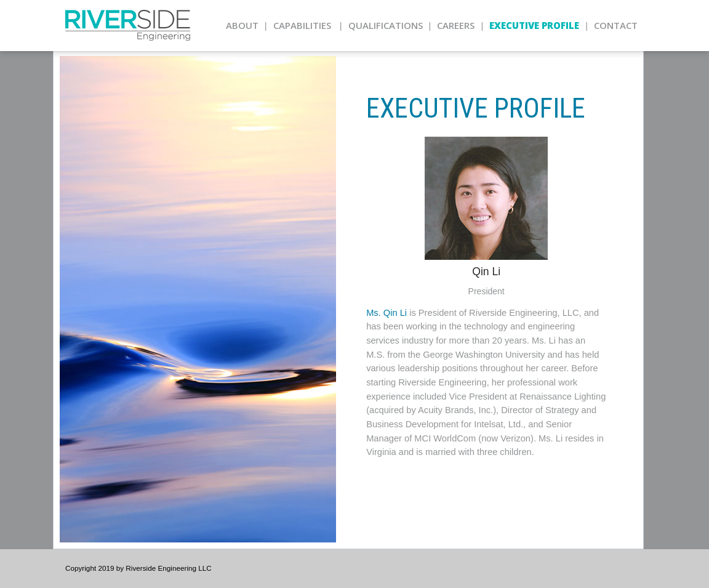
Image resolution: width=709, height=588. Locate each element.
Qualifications (386, 25)
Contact (616, 25)
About (242, 25)
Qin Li (486, 272)
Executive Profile (534, 25)
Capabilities (302, 25)
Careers (456, 25)
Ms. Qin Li (387, 313)
